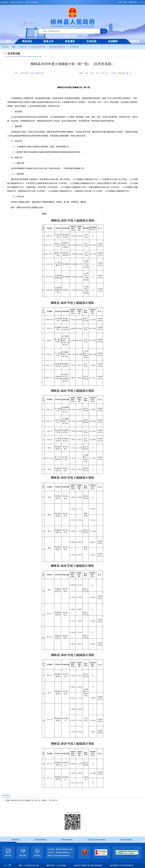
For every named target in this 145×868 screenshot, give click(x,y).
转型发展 (76, 36)
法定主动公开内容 (38, 47)
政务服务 (70, 41)
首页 (8, 41)
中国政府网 (4, 2)
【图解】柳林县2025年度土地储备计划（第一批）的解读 (26, 800)
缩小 (107, 73)
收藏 (81, 73)
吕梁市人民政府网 (31, 2)
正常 (102, 73)
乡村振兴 (57, 36)
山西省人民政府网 (17, 2)
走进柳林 (113, 41)
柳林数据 (134, 41)
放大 (98, 73)
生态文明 (67, 36)
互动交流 (91, 41)
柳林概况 (85, 36)
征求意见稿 (74, 47)
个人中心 (142, 2)
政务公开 (49, 41)
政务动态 (27, 41)
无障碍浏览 (133, 2)
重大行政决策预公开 (58, 47)
